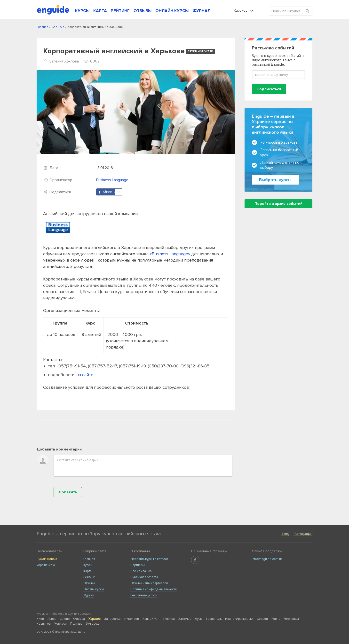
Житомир (185, 619)
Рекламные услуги (144, 595)
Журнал (89, 595)
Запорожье (112, 619)
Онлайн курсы (94, 589)
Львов (52, 619)
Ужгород (93, 624)
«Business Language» (170, 254)
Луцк (198, 619)
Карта (87, 571)
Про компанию (141, 571)
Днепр (65, 619)
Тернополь (214, 619)
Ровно (276, 619)
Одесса (79, 619)
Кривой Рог (151, 619)
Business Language (112, 180)
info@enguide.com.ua (267, 559)
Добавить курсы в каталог (149, 559)
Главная (89, 559)
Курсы (88, 565)
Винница (169, 619)
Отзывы (89, 583)
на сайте (85, 375)
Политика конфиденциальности (154, 589)
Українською (46, 565)
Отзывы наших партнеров (149, 583)
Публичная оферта (144, 577)
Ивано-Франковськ (239, 619)
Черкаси (60, 624)
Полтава (76, 624)
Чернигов (44, 624)
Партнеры (138, 565)
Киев (40, 619)
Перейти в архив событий (278, 204)
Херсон (262, 619)
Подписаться (269, 89)
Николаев (132, 619)
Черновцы (291, 619)
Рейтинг (89, 577)
